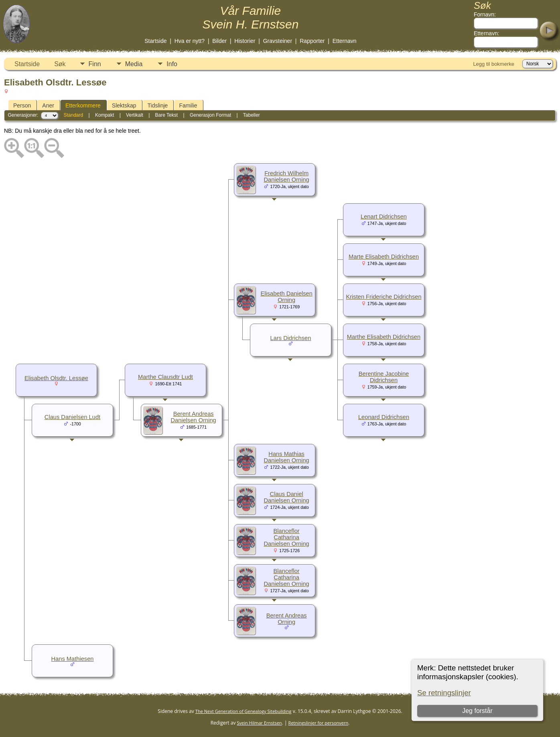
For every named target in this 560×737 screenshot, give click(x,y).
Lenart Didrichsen (384, 217)
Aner (48, 105)
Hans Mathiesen (73, 659)
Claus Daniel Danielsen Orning (287, 497)
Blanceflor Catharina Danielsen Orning (287, 537)
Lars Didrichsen (291, 338)
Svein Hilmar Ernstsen (260, 723)
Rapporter (312, 41)
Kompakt (104, 115)
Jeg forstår (477, 711)
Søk (60, 64)
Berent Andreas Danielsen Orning (194, 417)
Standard (73, 115)
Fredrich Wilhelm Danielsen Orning (287, 176)
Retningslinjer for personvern (319, 723)
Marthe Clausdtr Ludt (165, 377)
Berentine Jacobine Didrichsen (384, 377)
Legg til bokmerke (494, 64)
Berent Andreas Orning (287, 619)
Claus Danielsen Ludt (72, 417)
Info (172, 64)
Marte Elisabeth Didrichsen (384, 257)
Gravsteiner (278, 41)
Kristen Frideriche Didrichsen (383, 297)
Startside (155, 41)
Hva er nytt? (190, 41)
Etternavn (345, 41)
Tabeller (252, 115)
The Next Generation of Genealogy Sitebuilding (243, 711)
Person (22, 105)
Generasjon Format (210, 115)
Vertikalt (135, 115)
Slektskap (124, 105)
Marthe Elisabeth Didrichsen (384, 337)
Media (134, 64)
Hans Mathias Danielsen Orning (287, 457)
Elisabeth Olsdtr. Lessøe (56, 378)
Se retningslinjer (444, 693)
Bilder (219, 41)
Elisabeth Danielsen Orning (286, 297)
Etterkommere (83, 105)
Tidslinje (158, 105)
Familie (188, 105)
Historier (245, 41)
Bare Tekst (166, 115)
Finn (95, 64)
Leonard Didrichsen (384, 417)
